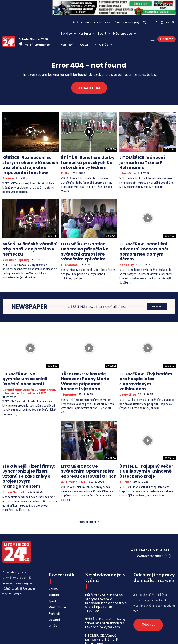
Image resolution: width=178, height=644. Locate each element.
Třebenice (68, 373)
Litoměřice (127, 166)
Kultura (125, 457)
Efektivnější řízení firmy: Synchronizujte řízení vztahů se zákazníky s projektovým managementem (30, 450)
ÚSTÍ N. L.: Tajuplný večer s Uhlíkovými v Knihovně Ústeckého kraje (142, 448)
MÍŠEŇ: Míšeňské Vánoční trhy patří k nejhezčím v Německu (29, 241)
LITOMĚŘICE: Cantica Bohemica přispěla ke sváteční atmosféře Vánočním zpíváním (89, 243)
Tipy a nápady (12, 461)
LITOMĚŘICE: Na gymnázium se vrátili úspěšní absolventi (29, 362)
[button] (145, 23)
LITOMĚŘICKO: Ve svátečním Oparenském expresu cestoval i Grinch (88, 448)
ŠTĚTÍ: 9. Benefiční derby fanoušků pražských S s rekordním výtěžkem (83, 161)
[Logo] (9, 41)
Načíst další (89, 490)
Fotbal (65, 170)
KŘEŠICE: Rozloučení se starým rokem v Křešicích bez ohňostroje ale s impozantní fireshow (29, 163)
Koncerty (126, 252)
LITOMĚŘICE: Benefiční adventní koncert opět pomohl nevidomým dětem (147, 243)
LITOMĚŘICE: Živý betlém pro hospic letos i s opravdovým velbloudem (144, 364)
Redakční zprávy (14, 248)
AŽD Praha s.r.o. (72, 457)
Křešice (7, 174)
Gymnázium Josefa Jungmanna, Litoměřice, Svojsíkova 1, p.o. (26, 370)
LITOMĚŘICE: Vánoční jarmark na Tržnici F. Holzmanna (145, 159)
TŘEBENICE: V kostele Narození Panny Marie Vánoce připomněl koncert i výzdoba (89, 364)
